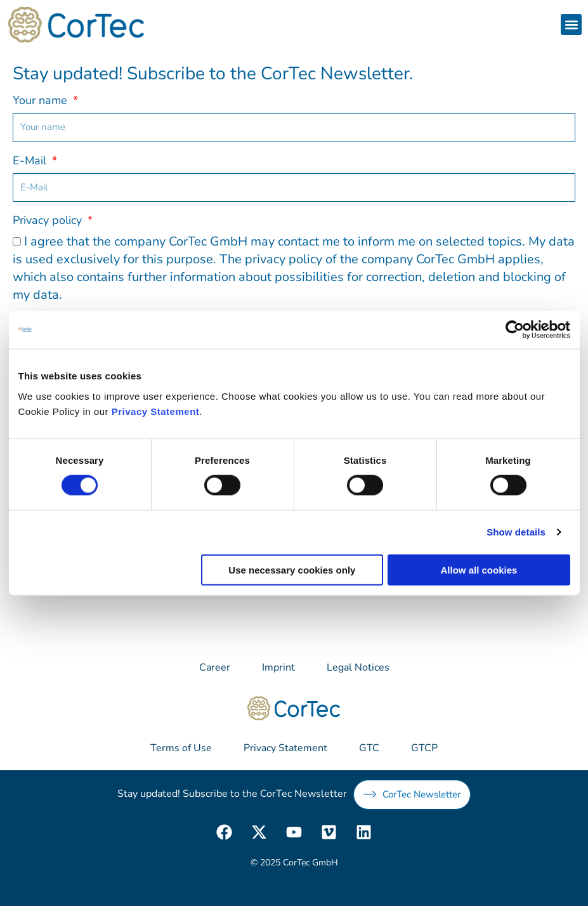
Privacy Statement (156, 411)
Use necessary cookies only (292, 569)
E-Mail (31, 161)
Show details (516, 532)
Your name (42, 100)
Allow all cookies (479, 569)
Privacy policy (49, 220)
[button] (571, 24)
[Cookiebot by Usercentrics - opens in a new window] (515, 330)
